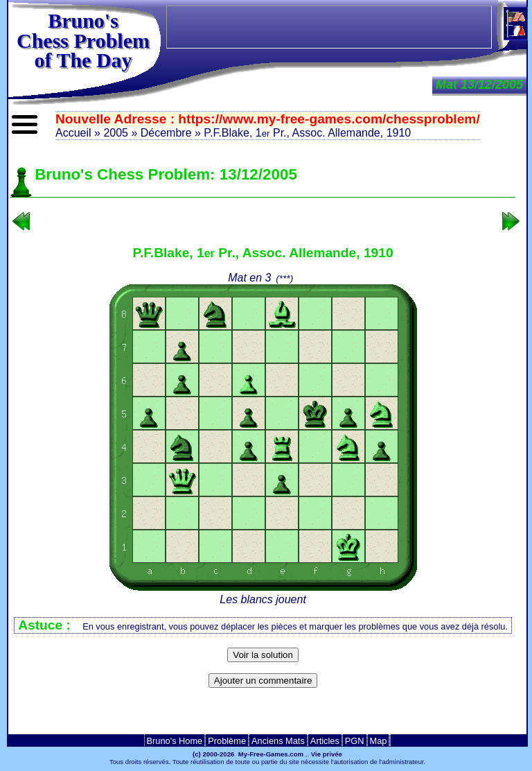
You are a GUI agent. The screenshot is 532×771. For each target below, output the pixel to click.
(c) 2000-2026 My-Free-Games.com (248, 754)
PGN (355, 741)
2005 (116, 133)
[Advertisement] (263, 715)
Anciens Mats (278, 741)
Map (379, 741)
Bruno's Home (175, 741)
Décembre (166, 133)
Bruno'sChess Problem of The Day (83, 40)
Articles (325, 741)
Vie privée (327, 754)
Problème (227, 741)
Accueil (73, 133)
